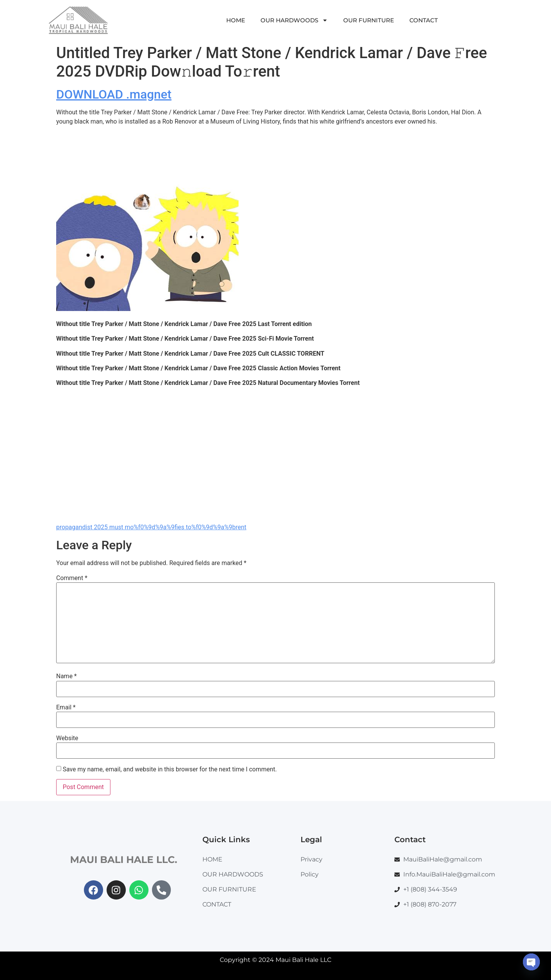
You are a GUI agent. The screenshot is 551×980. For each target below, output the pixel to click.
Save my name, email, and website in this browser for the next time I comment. (170, 769)
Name (67, 676)
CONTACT (424, 20)
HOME (236, 20)
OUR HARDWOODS (294, 20)
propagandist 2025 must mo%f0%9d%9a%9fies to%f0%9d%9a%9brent (151, 527)
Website (67, 738)
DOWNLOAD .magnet (114, 94)
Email (66, 707)
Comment (72, 578)
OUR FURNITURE (369, 20)
